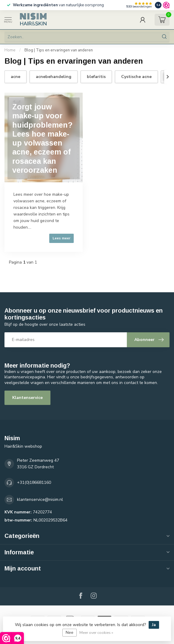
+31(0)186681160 (34, 482)
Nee (70, 632)
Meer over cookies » (96, 632)
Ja (154, 625)
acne (16, 77)
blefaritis (96, 77)
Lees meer (61, 238)
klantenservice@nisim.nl (40, 500)
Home (10, 50)
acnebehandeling (54, 77)
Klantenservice (27, 398)
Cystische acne (136, 77)
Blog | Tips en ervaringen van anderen (59, 50)
